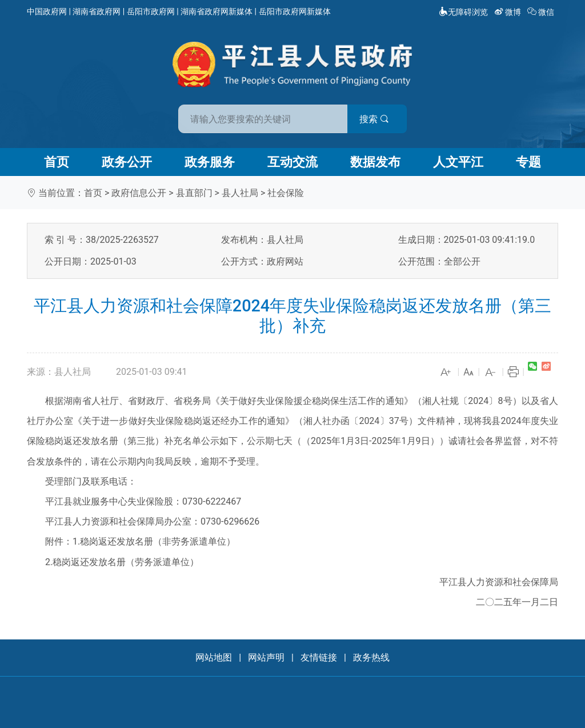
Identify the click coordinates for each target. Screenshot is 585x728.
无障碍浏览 (463, 12)
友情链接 (319, 657)
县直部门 (194, 193)
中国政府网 (47, 11)
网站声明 (266, 657)
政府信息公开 (139, 193)
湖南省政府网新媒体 (217, 11)
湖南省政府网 (97, 11)
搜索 (374, 119)
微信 (542, 12)
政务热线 (371, 657)
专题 (528, 162)
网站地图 (214, 657)
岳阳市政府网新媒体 (295, 11)
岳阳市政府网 (151, 11)
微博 (509, 12)
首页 (57, 162)
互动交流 (292, 162)
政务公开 (127, 162)
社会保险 (286, 193)
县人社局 (240, 193)
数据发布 (375, 162)
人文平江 (458, 162)
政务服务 (210, 162)
